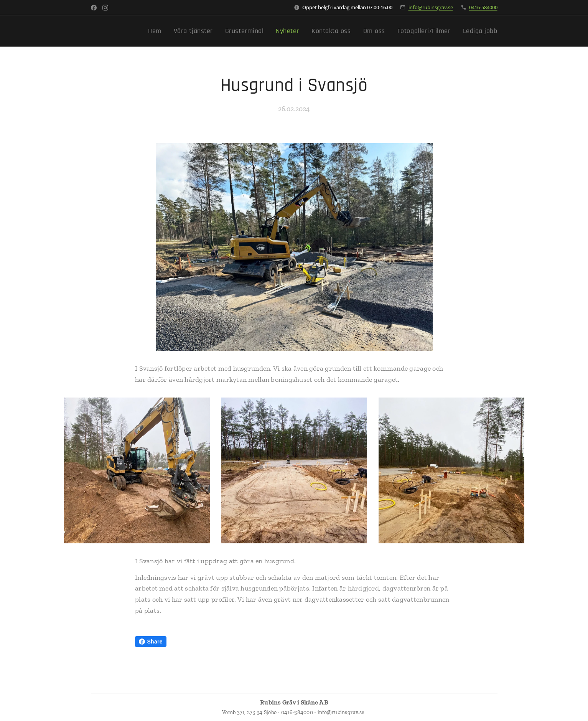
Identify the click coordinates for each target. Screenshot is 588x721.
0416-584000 (483, 7)
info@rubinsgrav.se (431, 7)
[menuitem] (184, 31)
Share (151, 642)
